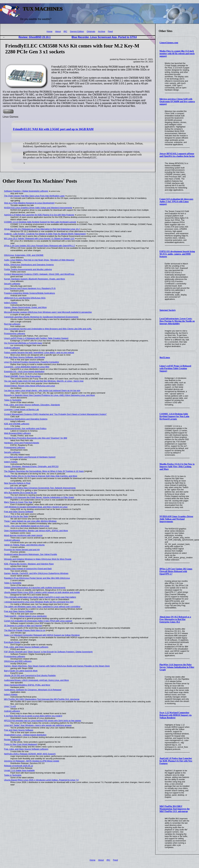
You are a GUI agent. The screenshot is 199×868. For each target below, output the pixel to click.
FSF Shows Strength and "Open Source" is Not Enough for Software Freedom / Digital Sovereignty (48, 652)
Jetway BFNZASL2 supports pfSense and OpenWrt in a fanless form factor (177, 155)
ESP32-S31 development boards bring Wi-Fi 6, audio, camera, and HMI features (177, 254)
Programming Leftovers (15, 333)
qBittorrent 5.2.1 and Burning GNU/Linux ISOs (25, 298)
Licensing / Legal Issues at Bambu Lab (22, 409)
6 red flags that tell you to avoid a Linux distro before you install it (33, 716)
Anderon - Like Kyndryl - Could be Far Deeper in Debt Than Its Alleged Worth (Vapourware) (45, 234)
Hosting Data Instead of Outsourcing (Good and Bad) (28, 569)
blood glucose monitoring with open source (23, 535)
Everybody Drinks (12, 642)
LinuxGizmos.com (169, 43)
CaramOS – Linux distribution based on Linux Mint (27, 367)
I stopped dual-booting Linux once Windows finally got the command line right (39, 602)
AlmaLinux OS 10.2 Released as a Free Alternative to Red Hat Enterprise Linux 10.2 (175, 619)
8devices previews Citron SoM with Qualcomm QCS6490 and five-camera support (177, 102)
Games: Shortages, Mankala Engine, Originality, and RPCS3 (31, 466)
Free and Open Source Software (19, 512)
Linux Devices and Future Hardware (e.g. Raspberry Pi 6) (30, 288)
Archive (102, 31)
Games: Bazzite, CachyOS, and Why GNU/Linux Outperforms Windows (36, 573)
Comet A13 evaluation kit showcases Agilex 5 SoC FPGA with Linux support (176, 202)
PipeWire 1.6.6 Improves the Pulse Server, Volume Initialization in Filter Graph (177, 667)
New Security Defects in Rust (17, 483)
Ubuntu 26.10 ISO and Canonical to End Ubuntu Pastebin (30, 675)
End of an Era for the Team (16, 516)
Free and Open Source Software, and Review (25, 357)
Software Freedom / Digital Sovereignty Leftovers (26, 191)
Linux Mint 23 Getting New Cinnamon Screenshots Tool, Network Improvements (40, 488)
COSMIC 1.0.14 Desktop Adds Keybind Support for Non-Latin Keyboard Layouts (174, 416)
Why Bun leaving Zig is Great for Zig (20, 493)
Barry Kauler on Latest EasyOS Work (21, 671)
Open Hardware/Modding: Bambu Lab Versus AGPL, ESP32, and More (36, 531)
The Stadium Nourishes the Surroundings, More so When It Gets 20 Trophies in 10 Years (44, 471)
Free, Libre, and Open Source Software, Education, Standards (32, 405)
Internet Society (168, 310)
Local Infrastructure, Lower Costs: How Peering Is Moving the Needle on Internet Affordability (177, 321)
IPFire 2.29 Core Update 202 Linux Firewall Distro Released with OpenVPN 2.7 (176, 571)
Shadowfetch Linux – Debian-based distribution (25, 735)
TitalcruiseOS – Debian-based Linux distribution (25, 616)
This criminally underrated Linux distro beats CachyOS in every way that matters (40, 597)
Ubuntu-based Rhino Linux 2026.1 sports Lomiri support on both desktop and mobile (42, 592)
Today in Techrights (13, 400)
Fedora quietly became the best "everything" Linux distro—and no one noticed (39, 352)
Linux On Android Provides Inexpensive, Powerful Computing (32, 362)
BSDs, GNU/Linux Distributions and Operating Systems (29, 265)
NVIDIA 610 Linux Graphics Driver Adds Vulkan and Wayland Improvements (176, 519)
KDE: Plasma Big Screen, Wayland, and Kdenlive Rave (29, 564)
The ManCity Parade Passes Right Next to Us (25, 630)
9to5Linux (165, 357)
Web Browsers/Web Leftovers (17, 433)
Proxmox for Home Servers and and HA (22, 550)
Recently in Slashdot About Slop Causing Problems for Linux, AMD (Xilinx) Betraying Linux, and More (49, 395)
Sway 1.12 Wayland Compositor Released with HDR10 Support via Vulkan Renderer (176, 715)
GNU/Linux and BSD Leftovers (18, 661)
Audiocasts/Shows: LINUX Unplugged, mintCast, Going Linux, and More (36, 680)
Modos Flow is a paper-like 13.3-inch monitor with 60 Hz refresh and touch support (177, 54)
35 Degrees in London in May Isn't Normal (23, 626)
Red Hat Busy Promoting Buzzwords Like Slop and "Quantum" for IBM (36, 438)
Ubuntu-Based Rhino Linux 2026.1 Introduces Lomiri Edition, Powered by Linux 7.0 (41, 780)
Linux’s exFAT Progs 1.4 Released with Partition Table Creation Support (175, 368)
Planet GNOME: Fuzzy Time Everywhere (22, 376)
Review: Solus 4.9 (12, 740)
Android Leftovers (12, 348)
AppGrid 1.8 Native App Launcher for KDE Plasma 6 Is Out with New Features (176, 761)
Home (50, 31)
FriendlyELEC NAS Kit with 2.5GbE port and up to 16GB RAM (53, 129)
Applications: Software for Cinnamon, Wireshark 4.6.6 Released (33, 690)
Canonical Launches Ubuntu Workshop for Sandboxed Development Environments (41, 317)
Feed (110, 31)
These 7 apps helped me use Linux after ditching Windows (30, 521)
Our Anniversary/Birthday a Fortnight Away (23, 343)
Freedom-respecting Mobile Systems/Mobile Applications (30, 293)
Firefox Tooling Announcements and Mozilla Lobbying (28, 269)
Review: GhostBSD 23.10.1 (35, 37)
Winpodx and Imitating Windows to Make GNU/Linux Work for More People (38, 559)
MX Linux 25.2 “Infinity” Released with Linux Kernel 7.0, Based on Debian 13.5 (39, 238)
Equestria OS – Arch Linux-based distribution (24, 371)
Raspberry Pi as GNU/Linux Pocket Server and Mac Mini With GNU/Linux (37, 578)
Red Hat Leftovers (12, 324)
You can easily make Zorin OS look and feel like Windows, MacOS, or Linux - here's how (44, 381)
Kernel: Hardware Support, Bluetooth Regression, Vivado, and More (35, 279)
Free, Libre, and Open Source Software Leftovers (26, 647)
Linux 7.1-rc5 (10, 706)
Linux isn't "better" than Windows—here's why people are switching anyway (38, 725)
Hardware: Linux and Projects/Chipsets (22, 443)
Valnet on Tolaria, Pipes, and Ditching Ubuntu (24, 545)
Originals (91, 31)
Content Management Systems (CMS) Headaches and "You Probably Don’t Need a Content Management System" (55, 414)
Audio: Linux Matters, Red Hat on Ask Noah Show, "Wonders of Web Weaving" (39, 260)
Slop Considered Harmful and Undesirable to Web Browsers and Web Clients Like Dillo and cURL (48, 329)
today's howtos (11, 303)
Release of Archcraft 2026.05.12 (19, 766)
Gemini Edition (77, 31)
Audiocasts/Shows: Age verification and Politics (25, 428)
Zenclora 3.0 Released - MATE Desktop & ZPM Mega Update (32, 761)
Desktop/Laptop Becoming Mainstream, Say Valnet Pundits (31, 554)
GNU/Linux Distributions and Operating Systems (26, 419)
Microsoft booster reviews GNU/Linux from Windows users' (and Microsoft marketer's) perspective (48, 312)
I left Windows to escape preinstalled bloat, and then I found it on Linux (36, 507)
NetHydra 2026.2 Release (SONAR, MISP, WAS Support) (30, 754)
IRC (65, 31)
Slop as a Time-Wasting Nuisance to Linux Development (29, 203)
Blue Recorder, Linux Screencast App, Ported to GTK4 (104, 37)
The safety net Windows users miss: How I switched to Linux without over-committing (42, 607)
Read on (8, 111)
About (58, 31)
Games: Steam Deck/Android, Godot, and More (25, 307)
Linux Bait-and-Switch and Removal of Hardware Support (30, 457)
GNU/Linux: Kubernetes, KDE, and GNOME (24, 255)
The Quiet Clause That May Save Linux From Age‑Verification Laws (34, 196)
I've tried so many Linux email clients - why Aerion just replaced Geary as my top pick (42, 390)
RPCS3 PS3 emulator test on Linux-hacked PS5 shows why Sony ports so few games (43, 721)
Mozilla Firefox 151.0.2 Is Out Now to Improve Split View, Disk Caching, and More (177, 467)
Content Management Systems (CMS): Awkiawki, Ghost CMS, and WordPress (39, 274)
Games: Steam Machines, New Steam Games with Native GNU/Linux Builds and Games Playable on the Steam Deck (57, 666)
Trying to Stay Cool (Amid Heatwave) (21, 744)
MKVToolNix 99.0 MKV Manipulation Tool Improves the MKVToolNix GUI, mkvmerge (175, 809)
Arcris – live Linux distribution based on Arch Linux (27, 526)
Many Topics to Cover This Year (18, 502)
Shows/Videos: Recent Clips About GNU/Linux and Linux (30, 386)
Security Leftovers (12, 284)
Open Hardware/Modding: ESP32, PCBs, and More (27, 685)
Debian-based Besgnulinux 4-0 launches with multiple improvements (35, 588)
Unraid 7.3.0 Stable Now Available (19, 770)
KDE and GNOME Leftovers (17, 424)
